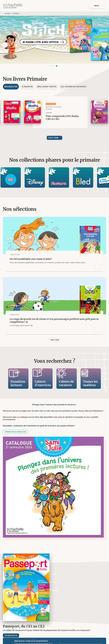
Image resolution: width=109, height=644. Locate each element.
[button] (50, 66)
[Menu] (97, 6)
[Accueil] (13, 6)
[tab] (11, 87)
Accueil (7, 13)
